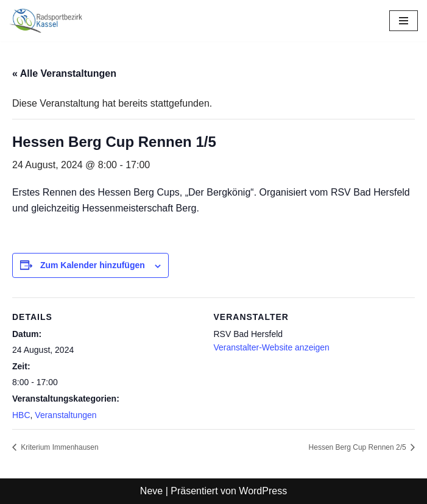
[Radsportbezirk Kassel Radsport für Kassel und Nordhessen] (46, 21)
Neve (151, 491)
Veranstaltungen (65, 415)
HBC (21, 415)
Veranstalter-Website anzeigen (272, 347)
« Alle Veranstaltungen (64, 73)
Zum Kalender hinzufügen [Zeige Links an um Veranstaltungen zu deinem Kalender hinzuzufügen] (93, 265)
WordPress (263, 491)
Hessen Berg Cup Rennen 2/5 (358, 447)
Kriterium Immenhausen (59, 447)
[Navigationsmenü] (404, 21)
